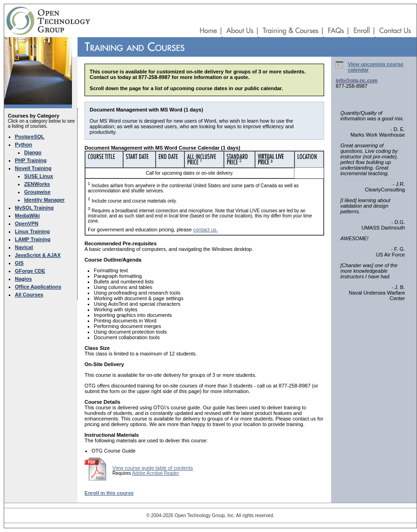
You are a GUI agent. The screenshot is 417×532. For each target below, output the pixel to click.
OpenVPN (27, 223)
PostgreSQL (30, 137)
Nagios (23, 279)
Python (23, 144)
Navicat (24, 247)
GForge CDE (30, 271)
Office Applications (38, 287)
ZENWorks (37, 184)
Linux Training (32, 231)
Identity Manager (44, 200)
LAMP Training (33, 239)
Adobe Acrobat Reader (155, 473)
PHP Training (31, 160)
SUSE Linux (39, 176)
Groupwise (37, 192)
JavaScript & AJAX (38, 255)
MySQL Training (34, 208)
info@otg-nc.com (357, 80)
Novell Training (33, 168)
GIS (19, 263)
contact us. (205, 230)
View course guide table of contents (153, 468)
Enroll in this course (109, 493)
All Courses (29, 295)
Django (33, 152)
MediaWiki (27, 216)
